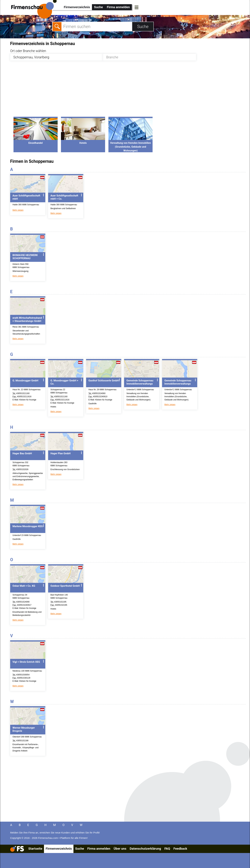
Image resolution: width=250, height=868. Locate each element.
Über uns (120, 849)
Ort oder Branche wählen (28, 51)
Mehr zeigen (18, 210)
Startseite (35, 849)
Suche (98, 7)
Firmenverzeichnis (77, 7)
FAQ (167, 849)
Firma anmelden (118, 7)
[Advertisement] (110, 91)
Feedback (180, 849)
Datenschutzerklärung (145, 849)
